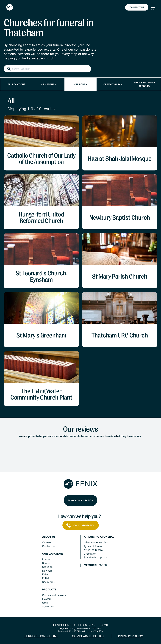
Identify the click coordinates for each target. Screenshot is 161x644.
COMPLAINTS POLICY (88, 636)
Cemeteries (49, 84)
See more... (49, 582)
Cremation (90, 554)
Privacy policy (131, 636)
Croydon (47, 567)
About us (49, 537)
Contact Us (137, 7)
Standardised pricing (96, 557)
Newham (47, 571)
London (47, 559)
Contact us (49, 546)
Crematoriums (113, 84)
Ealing (46, 574)
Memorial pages (95, 565)
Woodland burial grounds (145, 84)
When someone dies (96, 542)
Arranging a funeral (99, 537)
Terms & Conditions (41, 636)
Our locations (53, 554)
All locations (16, 84)
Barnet (46, 563)
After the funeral (94, 550)
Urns (45, 603)
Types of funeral (93, 546)
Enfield (46, 578)
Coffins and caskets (54, 595)
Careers (47, 542)
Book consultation (80, 500)
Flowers (47, 599)
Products (49, 590)
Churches (81, 84)
